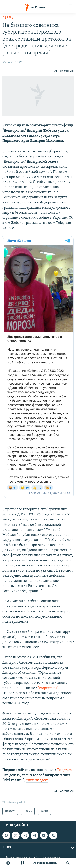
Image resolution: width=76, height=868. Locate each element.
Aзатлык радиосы (45, 863)
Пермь (8, 18)
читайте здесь (37, 780)
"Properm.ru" (48, 688)
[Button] (64, 71)
